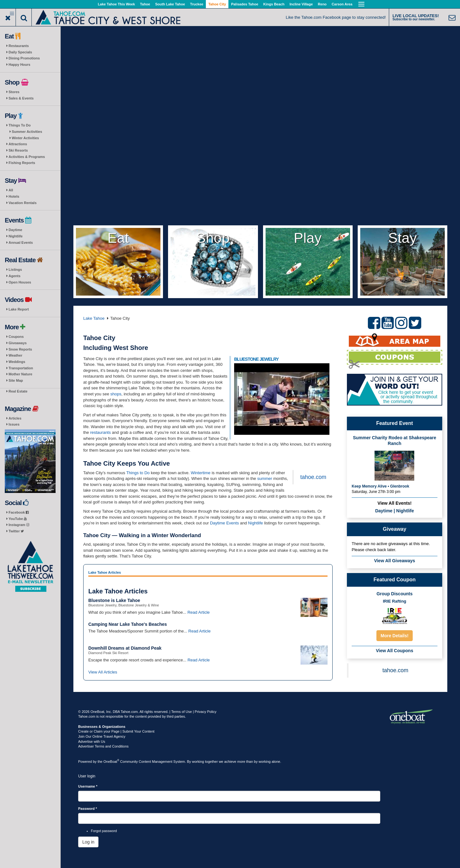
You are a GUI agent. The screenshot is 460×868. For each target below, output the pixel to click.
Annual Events (21, 243)
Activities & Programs (27, 157)
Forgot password (104, 831)
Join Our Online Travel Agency (102, 736)
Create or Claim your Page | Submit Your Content (116, 731)
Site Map (16, 380)
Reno (322, 4)
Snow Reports (20, 349)
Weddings (17, 362)
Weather (15, 355)
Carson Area (342, 4)
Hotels (14, 196)
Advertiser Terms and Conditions (103, 746)
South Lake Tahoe (170, 4)
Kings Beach (274, 4)
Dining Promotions (24, 58)
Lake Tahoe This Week (116, 4)
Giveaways (18, 343)
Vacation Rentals (23, 203)
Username (88, 786)
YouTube (18, 519)
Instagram (19, 525)
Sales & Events (21, 98)
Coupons (16, 337)
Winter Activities (25, 138)
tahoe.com (313, 477)
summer (265, 478)
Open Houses (20, 282)
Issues (14, 424)
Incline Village (301, 4)
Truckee (197, 4)
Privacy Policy (206, 712)
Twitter (16, 531)
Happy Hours (19, 65)
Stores (14, 92)
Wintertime (200, 473)
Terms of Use (182, 712)
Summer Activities (27, 132)
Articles (15, 418)
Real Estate (18, 391)
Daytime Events (224, 523)
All (11, 190)
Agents (14, 276)
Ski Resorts (18, 150)
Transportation (21, 368)
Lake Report (19, 309)
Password (88, 809)
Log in (88, 842)
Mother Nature (20, 374)
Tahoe (145, 4)
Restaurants (19, 46)
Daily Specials (20, 52)
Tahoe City (217, 4)
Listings (15, 270)
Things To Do (20, 125)
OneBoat (112, 762)
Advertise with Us (92, 742)
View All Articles (103, 672)
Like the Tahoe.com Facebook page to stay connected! (336, 17)
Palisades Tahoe (244, 4)
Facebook (19, 512)
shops (116, 394)
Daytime (15, 230)
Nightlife (16, 236)
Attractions (18, 144)
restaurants (101, 432)
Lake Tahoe (94, 318)
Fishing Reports (22, 163)
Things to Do (138, 473)
